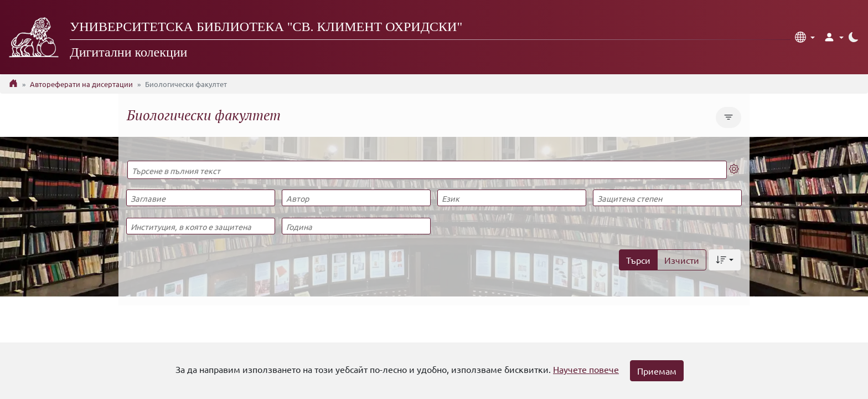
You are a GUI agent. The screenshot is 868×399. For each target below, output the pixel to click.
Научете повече (586, 369)
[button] (805, 37)
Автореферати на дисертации (81, 84)
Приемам (657, 371)
